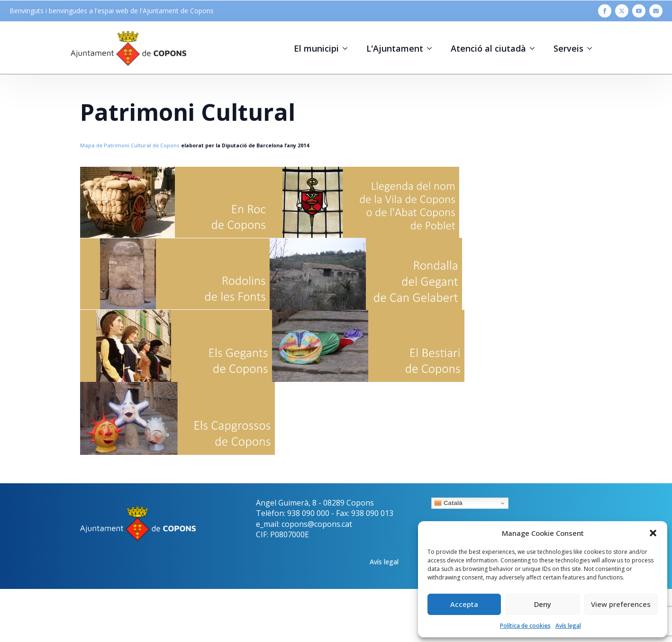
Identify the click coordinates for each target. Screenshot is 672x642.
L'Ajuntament (395, 48)
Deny (543, 604)
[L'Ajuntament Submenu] (432, 48)
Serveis (568, 48)
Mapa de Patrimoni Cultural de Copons (130, 145)
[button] (653, 533)
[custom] (656, 11)
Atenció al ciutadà (488, 48)
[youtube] (639, 11)
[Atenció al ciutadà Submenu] (535, 48)
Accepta (464, 604)
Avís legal (568, 626)
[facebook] (605, 11)
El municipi (316, 48)
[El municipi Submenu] (348, 48)
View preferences (621, 604)
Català (448, 503)
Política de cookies (525, 626)
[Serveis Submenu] (592, 48)
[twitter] (622, 11)
